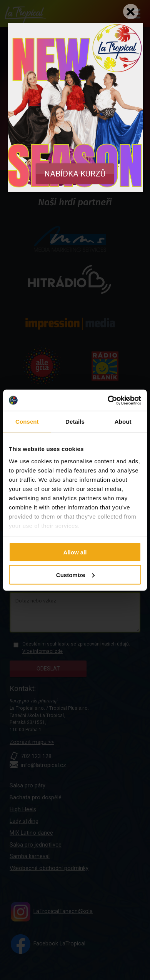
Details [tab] (75, 422)
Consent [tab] (27, 422)
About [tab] (123, 422)
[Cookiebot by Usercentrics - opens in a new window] (108, 400)
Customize (75, 575)
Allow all (75, 552)
